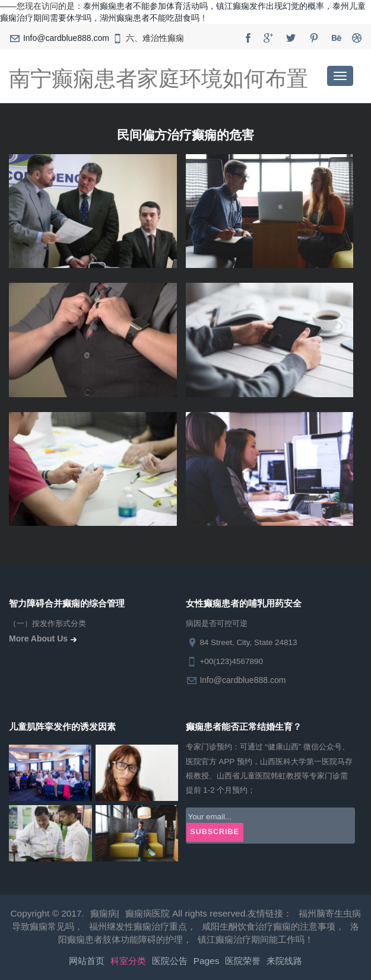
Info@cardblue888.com (66, 38)
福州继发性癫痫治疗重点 (138, 926)
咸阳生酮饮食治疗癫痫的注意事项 (269, 926)
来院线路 (284, 961)
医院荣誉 (243, 961)
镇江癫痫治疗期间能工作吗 (251, 939)
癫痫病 (104, 913)
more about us (44, 639)
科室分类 (128, 961)
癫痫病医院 (148, 913)
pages (207, 961)
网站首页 (87, 961)
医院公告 (170, 961)
